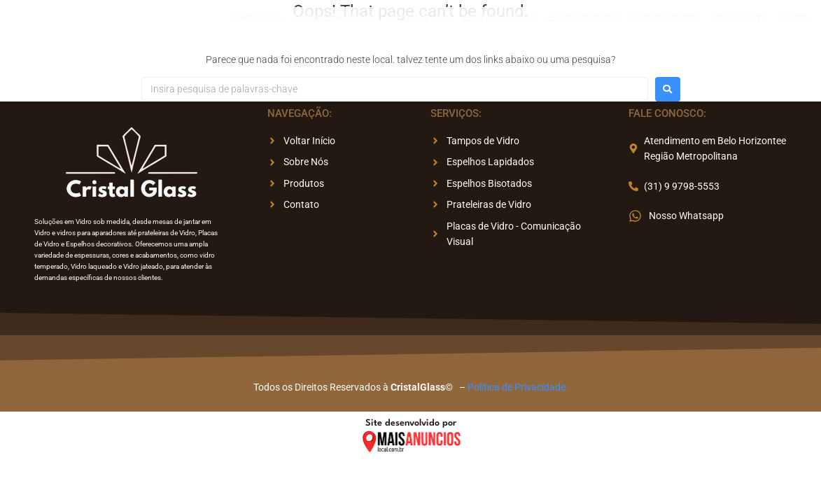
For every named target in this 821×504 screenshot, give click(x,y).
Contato (793, 20)
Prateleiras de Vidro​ (664, 20)
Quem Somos (256, 20)
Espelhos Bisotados (582, 20)
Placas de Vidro (739, 20)
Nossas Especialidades (335, 20)
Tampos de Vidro (419, 20)
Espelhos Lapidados (499, 20)
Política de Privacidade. (518, 387)
